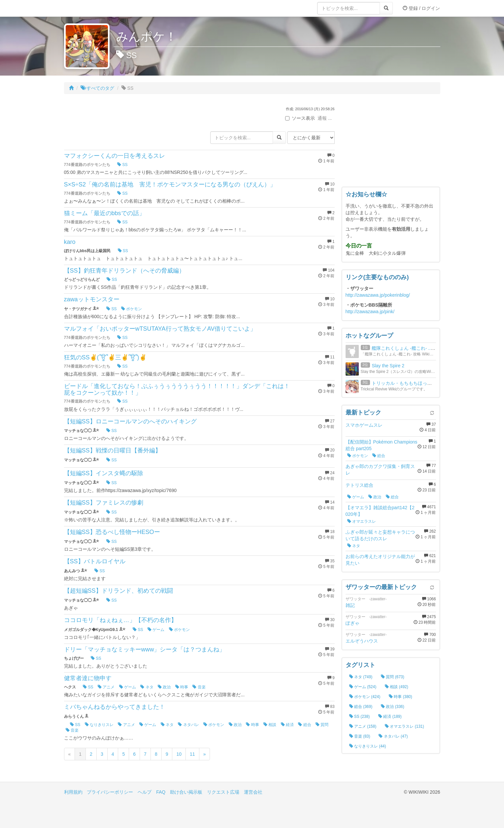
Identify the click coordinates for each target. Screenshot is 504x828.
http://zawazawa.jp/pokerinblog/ (378, 295)
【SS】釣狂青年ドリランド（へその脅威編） (124, 271)
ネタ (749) (361, 677)
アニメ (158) (363, 726)
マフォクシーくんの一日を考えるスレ (115, 156)
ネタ (147, 687)
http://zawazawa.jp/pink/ (370, 312)
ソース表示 (300, 118)
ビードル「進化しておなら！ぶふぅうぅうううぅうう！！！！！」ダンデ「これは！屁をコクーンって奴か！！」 (177, 389)
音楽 (199, 687)
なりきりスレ (99, 725)
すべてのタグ (97, 88)
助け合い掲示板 (186, 792)
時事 (182, 687)
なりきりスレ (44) (368, 746)
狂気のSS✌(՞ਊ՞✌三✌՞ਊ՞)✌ (105, 357)
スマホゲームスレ (364, 425)
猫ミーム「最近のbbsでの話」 (104, 213)
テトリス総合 (359, 485)
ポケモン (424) (365, 697)
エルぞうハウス (362, 641)
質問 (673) (393, 677)
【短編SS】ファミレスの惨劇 (104, 503)
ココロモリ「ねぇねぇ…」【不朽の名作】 (120, 620)
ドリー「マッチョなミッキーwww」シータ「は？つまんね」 (145, 649)
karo (70, 242)
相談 (270, 725)
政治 (164, 687)
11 (192, 754)
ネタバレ (188, 725)
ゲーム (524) (363, 687)
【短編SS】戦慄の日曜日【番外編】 (113, 450)
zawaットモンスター (92, 299)
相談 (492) (397, 687)
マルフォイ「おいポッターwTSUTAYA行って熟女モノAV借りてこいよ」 (160, 329)
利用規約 (73, 792)
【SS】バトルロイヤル (95, 561)
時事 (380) (401, 697)
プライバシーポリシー (110, 792)
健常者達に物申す (88, 678)
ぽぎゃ (353, 623)
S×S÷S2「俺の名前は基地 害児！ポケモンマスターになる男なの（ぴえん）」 (170, 184)
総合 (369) (361, 707)
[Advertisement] (391, 142)
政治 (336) (393, 707)
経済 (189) (390, 716)
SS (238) (360, 716)
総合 (304, 725)
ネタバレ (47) (393, 736)
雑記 (350, 605)
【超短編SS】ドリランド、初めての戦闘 (118, 591)
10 (179, 754)
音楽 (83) (360, 736)
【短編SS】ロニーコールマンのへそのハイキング (130, 421)
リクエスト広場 (223, 792)
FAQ (161, 792)
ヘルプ (145, 792)
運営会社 (253, 792)
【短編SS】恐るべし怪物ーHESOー (112, 532)
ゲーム (156, 630)
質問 (322, 725)
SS (122, 165)
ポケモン (132, 309)
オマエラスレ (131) (404, 726)
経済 (287, 725)
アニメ (106, 687)
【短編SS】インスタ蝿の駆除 (104, 473)
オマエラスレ (362, 521)
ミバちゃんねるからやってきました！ (115, 707)
